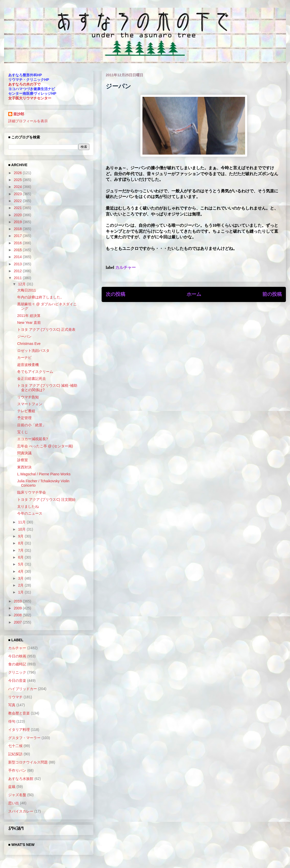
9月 (21, 536)
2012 (18, 271)
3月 (21, 578)
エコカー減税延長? (33, 439)
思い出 (14, 803)
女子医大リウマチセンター (30, 98)
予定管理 (24, 418)
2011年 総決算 (29, 316)
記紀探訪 (15, 754)
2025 (18, 180)
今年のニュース (30, 513)
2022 (18, 201)
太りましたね (28, 506)
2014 (18, 257)
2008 (18, 615)
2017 (18, 236)
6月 (21, 557)
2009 (18, 608)
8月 (21, 543)
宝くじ (23, 432)
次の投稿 (115, 294)
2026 (18, 173)
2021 (18, 208)
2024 (18, 187)
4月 (21, 571)
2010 (18, 601)
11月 (22, 522)
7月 (21, 550)
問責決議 (24, 453)
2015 (18, 250)
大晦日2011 (27, 290)
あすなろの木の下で (24, 84)
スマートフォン (30, 404)
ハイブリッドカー (23, 689)
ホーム (194, 294)
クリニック (17, 672)
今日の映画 (17, 656)
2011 (18, 278)
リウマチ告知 (28, 397)
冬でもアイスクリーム (35, 372)
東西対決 (24, 467)
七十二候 (15, 746)
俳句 (12, 721)
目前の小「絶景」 (32, 425)
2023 (18, 194)
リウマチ (15, 697)
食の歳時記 (17, 664)
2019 (18, 222)
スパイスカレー (21, 811)
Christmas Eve (29, 344)
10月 (22, 529)
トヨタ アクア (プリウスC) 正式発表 (46, 329)
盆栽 (12, 787)
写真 (12, 705)
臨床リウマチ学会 (32, 492)
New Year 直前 (29, 323)
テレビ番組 (26, 411)
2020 (18, 215)
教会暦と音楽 (19, 713)
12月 (22, 284)
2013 (18, 264)
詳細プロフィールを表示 (28, 121)
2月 (21, 585)
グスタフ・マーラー (24, 738)
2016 (18, 243)
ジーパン (24, 336)
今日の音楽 (17, 681)
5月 (21, 564)
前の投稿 (272, 294)
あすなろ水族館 (21, 779)
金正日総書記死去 (32, 379)
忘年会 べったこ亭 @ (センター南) (45, 446)
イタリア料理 (19, 730)
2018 (18, 229)
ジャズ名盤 (17, 795)
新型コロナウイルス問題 (28, 762)
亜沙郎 (19, 114)
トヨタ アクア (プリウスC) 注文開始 (46, 499)
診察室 (23, 460)
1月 (21, 592)
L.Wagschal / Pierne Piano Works (44, 474)
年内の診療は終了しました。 (41, 297)
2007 (18, 622)
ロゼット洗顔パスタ (33, 351)
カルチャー (125, 267)
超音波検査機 (28, 365)
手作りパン (17, 770)
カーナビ (24, 357)
